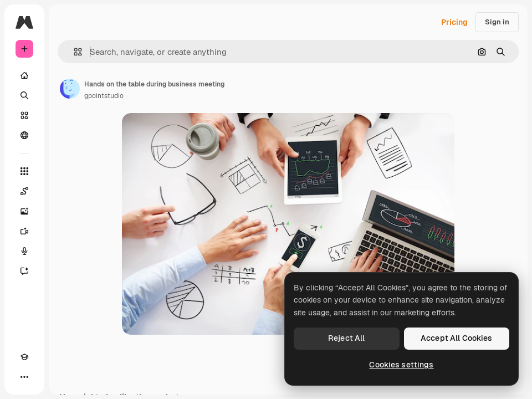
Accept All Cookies (457, 338)
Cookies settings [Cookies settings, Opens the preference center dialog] (401, 365)
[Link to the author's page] (70, 89)
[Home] (24, 75)
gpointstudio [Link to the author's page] (104, 96)
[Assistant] (24, 271)
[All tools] (24, 171)
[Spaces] (24, 191)
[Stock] (24, 115)
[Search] (24, 95)
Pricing (454, 22)
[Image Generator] (24, 211)
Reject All (346, 338)
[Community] (24, 135)
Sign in (497, 22)
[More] (24, 377)
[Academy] (24, 357)
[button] (73, 52)
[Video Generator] (24, 231)
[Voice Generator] (24, 251)
